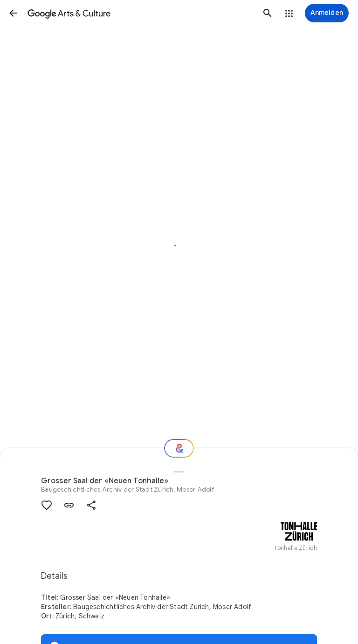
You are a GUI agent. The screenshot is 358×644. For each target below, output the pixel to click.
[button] (13, 13)
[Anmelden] (327, 13)
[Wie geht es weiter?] (179, 448)
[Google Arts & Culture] (140, 13)
